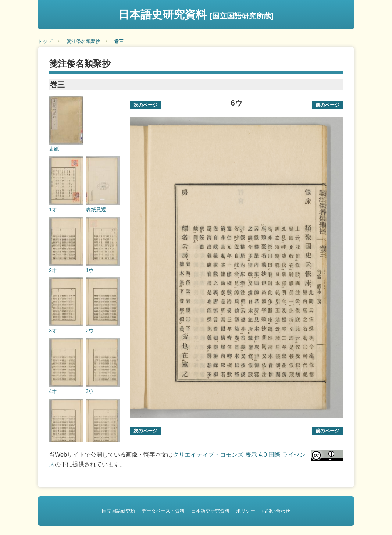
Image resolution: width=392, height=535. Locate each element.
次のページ (145, 105)
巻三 (119, 41)
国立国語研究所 (119, 511)
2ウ (90, 331)
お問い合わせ (276, 511)
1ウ (90, 270)
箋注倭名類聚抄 (83, 41)
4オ (53, 391)
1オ (53, 210)
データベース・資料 (163, 511)
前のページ (327, 105)
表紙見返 (96, 210)
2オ (53, 270)
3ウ (90, 391)
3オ (53, 331)
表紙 (54, 149)
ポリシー (246, 511)
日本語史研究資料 (196, 15)
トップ (45, 41)
